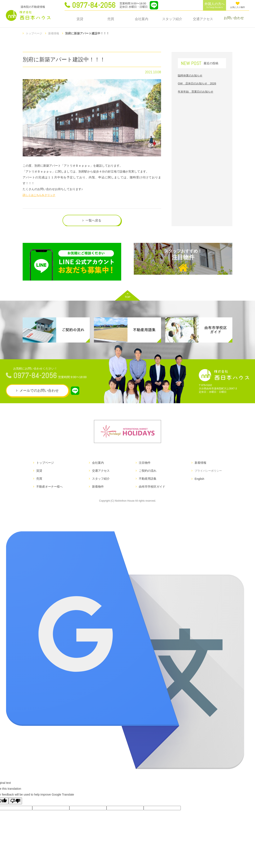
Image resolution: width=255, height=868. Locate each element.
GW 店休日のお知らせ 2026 (198, 83)
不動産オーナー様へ (49, 488)
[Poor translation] (15, 803)
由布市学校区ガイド (151, 488)
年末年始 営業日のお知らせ (197, 91)
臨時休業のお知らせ (191, 75)
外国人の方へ (215, 5)
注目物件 (183, 263)
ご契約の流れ (146, 473)
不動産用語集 (146, 480)
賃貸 (80, 19)
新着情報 (55, 33)
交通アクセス (203, 19)
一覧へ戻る (94, 221)
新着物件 (97, 488)
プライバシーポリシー (207, 473)
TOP (127, 297)
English (197, 480)
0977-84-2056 (94, 5)
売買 (111, 19)
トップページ (35, 33)
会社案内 (142, 19)
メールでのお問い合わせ (39, 392)
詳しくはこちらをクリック (40, 194)
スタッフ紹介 (172, 19)
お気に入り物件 (238, 5)
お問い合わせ (234, 19)
